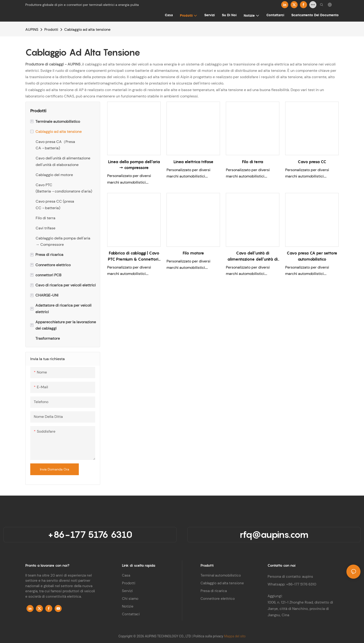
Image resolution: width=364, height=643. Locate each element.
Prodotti (51, 29)
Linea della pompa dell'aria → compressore (134, 165)
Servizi (127, 591)
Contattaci (131, 614)
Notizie (128, 606)
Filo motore (193, 253)
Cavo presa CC (312, 162)
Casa (126, 575)
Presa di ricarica (214, 591)
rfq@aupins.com (274, 534)
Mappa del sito (235, 636)
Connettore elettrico (218, 599)
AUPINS (32, 29)
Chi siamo (130, 599)
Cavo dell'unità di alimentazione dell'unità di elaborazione (252, 256)
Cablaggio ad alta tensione (87, 29)
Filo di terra (253, 162)
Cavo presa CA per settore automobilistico (312, 256)
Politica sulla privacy (209, 636)
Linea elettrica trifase (193, 162)
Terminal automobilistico (221, 575)
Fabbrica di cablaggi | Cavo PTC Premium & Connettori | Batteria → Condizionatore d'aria (134, 256)
